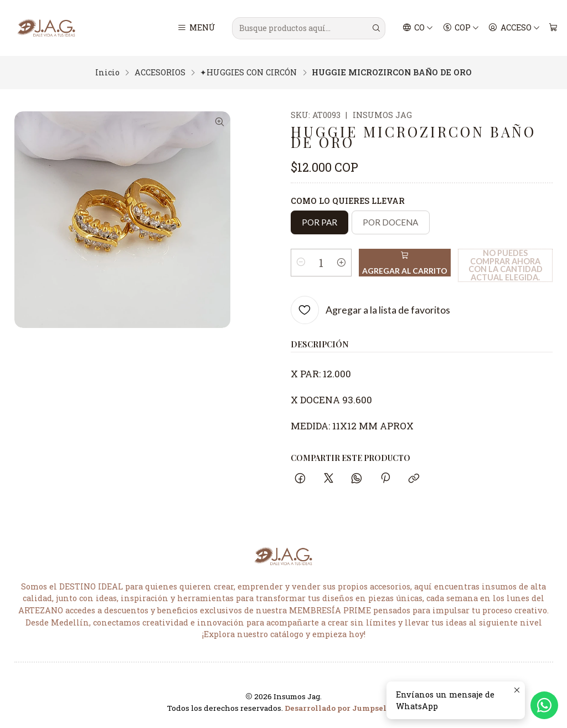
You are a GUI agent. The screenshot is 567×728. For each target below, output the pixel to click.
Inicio (107, 73)
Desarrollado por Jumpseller (341, 708)
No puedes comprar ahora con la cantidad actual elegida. (506, 265)
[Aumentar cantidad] (341, 263)
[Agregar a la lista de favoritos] (371, 310)
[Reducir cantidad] (301, 263)
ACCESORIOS (160, 73)
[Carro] (553, 28)
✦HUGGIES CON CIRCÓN (248, 73)
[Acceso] (514, 28)
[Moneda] (461, 28)
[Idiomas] (418, 28)
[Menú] (196, 28)
